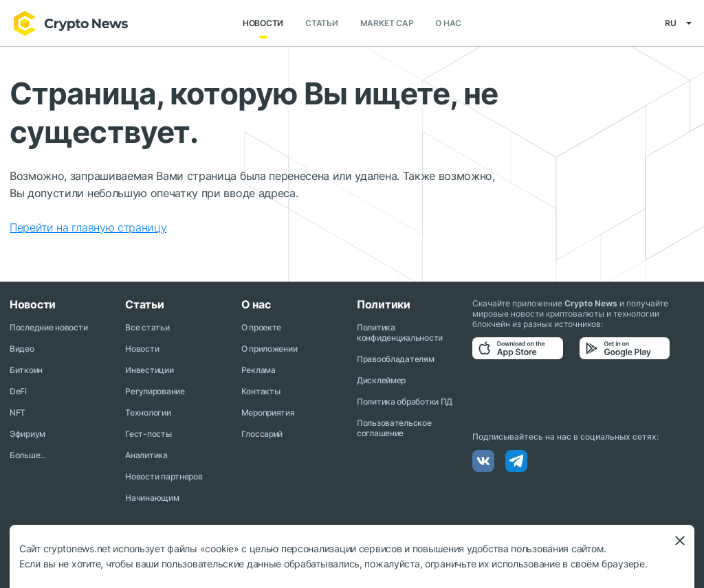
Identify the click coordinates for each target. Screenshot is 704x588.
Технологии (148, 412)
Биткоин (26, 370)
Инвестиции (149, 370)
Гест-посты (148, 434)
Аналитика (146, 455)
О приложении (269, 349)
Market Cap (387, 24)
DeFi (18, 391)
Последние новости (48, 327)
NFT (18, 412)
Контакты (261, 391)
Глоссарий (262, 434)
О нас (448, 24)
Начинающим (152, 498)
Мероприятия (268, 412)
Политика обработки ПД (405, 402)
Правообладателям (396, 359)
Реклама (258, 370)
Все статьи (147, 327)
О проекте (261, 327)
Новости (263, 24)
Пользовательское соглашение (394, 428)
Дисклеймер (381, 380)
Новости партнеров (164, 476)
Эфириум (27, 434)
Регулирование (155, 391)
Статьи (322, 24)
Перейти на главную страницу (88, 228)
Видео (22, 349)
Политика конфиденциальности (400, 332)
